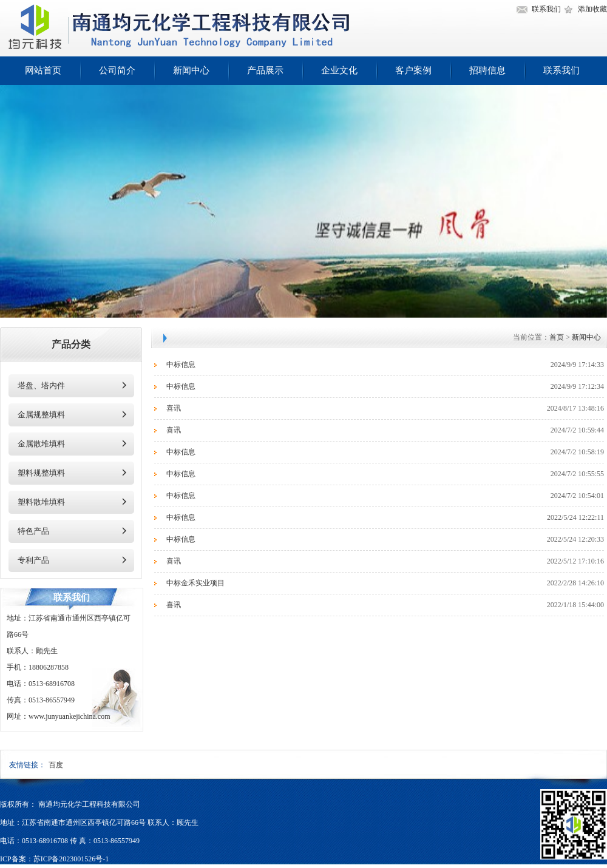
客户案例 (413, 70)
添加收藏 (592, 9)
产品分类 (71, 344)
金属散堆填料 (41, 444)
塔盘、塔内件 (41, 385)
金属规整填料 (41, 415)
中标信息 (181, 365)
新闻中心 (191, 70)
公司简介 (117, 70)
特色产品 (33, 531)
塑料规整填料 (41, 473)
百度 (56, 765)
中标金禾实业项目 (195, 583)
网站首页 (43, 70)
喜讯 (174, 408)
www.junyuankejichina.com (70, 716)
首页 (557, 337)
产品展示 (265, 70)
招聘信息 (487, 70)
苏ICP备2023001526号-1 (71, 859)
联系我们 (546, 9)
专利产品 (33, 560)
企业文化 (339, 70)
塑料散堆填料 (41, 502)
